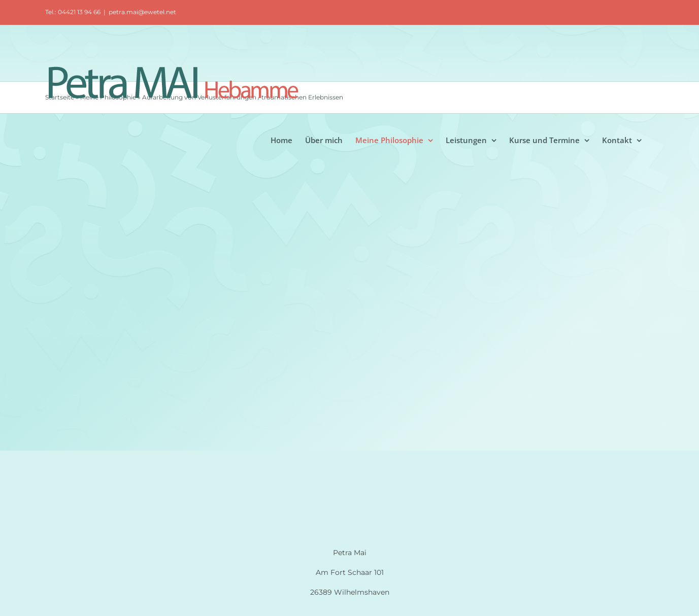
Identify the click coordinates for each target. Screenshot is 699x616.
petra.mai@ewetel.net (142, 12)
